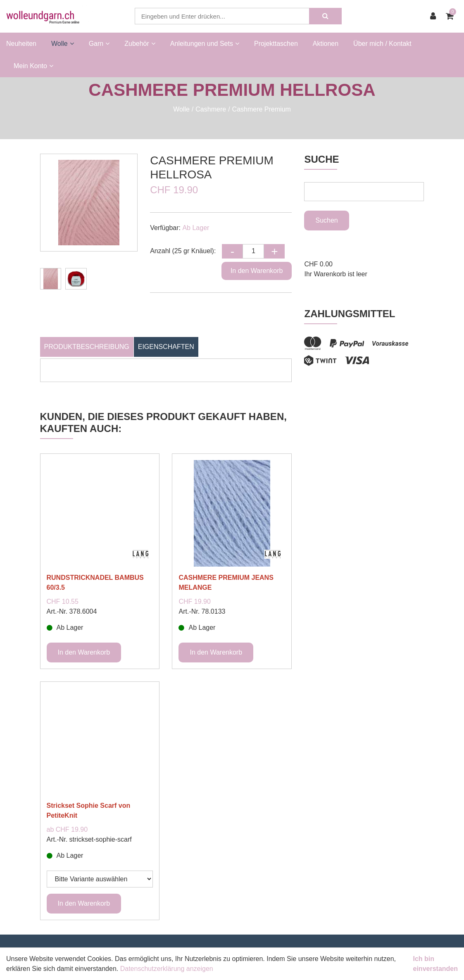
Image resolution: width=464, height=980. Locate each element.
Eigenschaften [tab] (166, 347)
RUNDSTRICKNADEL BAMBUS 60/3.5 (95, 583)
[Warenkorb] (452, 16)
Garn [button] (99, 44)
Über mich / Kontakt (382, 44)
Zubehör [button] (140, 44)
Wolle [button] (63, 44)
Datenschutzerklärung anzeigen (167, 969)
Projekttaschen (276, 44)
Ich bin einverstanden (435, 964)
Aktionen (326, 44)
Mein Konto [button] (33, 66)
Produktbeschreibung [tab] (87, 347)
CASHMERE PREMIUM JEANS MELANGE (226, 583)
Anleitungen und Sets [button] (205, 44)
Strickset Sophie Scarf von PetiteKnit (89, 810)
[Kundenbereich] (435, 16)
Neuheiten (21, 44)
